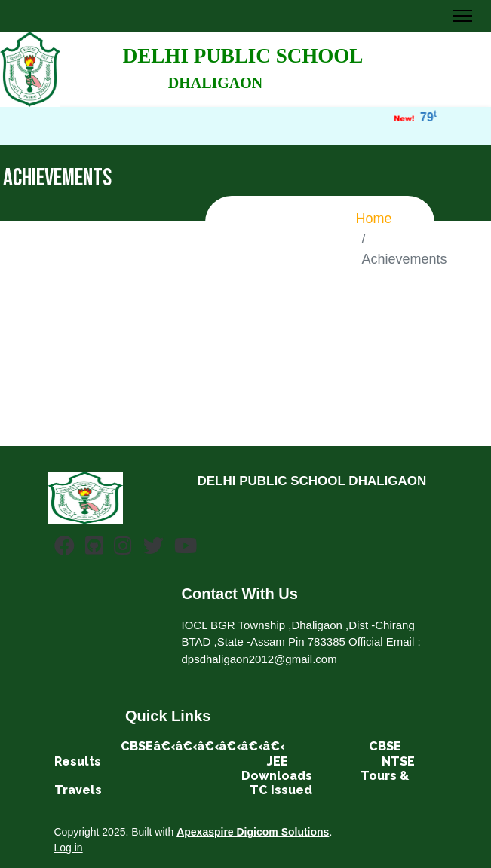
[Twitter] (153, 549)
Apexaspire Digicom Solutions (253, 832)
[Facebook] (64, 549)
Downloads (277, 776)
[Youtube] (186, 549)
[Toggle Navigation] (463, 16)
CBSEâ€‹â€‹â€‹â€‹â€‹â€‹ (203, 746)
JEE (278, 761)
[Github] (94, 549)
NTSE (398, 761)
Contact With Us (240, 594)
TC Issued (281, 790)
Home (374, 219)
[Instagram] (123, 549)
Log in (69, 848)
